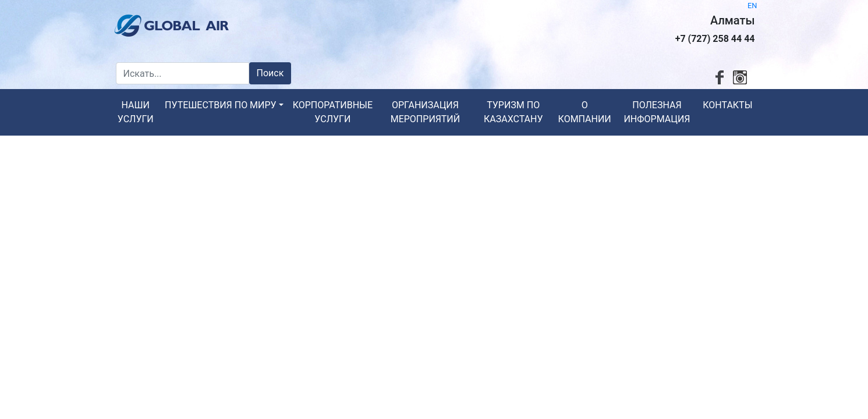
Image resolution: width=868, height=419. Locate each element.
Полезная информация (657, 112)
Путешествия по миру (221, 105)
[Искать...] (183, 73)
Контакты (727, 105)
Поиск (270, 73)
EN (752, 6)
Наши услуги (136, 112)
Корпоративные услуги (333, 112)
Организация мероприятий (425, 112)
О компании (585, 112)
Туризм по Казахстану (513, 112)
